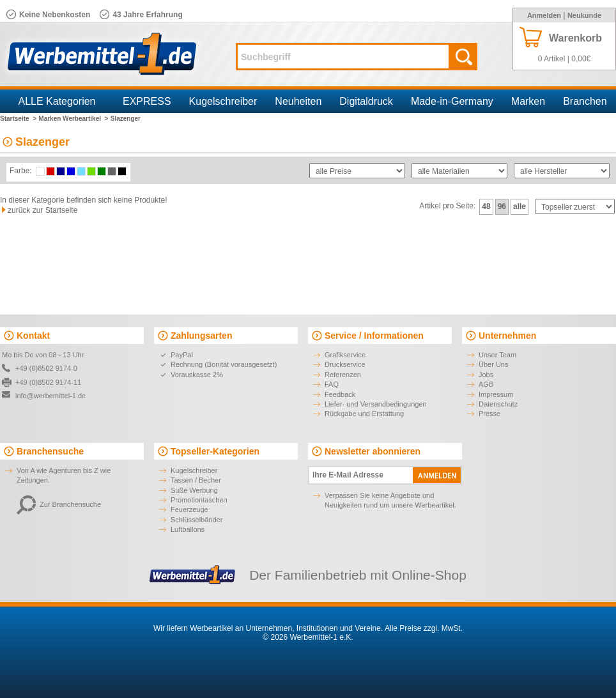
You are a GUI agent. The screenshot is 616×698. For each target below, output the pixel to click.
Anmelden (544, 15)
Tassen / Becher (196, 480)
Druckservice (345, 364)
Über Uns (493, 364)
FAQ (332, 384)
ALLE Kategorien (57, 101)
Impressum (496, 394)
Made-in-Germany (452, 101)
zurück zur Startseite (42, 210)
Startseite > (18, 119)
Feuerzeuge (189, 509)
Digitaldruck (366, 101)
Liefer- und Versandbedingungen (376, 404)
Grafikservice (345, 355)
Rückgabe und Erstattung (364, 414)
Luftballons (188, 529)
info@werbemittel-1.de (50, 396)
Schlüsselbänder (196, 520)
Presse (489, 414)
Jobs (486, 375)
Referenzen (343, 375)
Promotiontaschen (199, 500)
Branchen (585, 101)
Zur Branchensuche (59, 504)
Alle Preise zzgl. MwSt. (424, 628)
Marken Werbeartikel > (73, 119)
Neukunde (584, 15)
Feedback (340, 394)
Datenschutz (498, 404)
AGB (486, 384)
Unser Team (497, 355)
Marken (528, 101)
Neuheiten (298, 101)
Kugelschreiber (223, 101)
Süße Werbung (194, 490)
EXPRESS (147, 101)
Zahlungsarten (201, 336)
